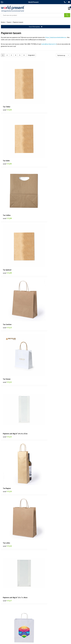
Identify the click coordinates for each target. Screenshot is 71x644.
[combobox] (33, 15)
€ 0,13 (7, 183)
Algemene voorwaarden (25, 643)
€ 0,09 (42, 141)
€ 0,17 (42, 269)
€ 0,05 (42, 98)
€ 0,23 (42, 572)
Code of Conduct (42, 600)
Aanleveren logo (42, 608)
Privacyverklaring (40, 643)
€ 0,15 (42, 183)
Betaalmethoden (6, 626)
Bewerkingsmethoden (43, 606)
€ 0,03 (7, 98)
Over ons (39, 594)
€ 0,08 (7, 141)
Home (3, 22)
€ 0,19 (42, 355)
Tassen (9, 22)
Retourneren (5, 628)
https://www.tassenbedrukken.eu (56, 37)
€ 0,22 (7, 529)
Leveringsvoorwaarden (44, 603)
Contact (4, 623)
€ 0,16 (42, 226)
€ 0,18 (42, 312)
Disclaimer (50, 643)
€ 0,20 (42, 400)
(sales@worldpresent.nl (49, 44)
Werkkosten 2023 (42, 597)
